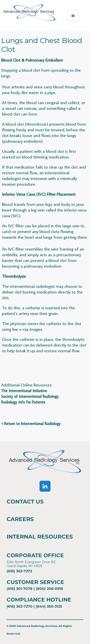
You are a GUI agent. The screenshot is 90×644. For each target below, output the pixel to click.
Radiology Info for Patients (23, 402)
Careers (20, 519)
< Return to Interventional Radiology (31, 424)
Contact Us (25, 502)
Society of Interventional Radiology (30, 396)
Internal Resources (40, 537)
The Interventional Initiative (24, 391)
